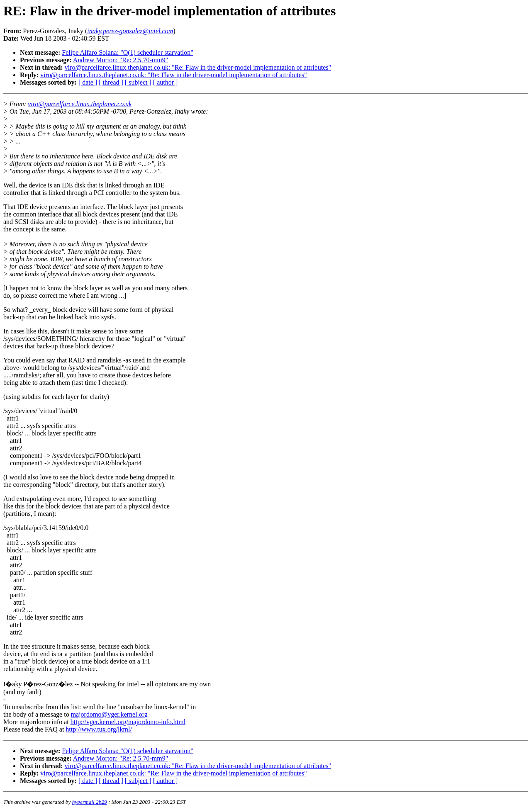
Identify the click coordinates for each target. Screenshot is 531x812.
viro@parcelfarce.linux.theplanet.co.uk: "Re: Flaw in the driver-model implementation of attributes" (198, 67)
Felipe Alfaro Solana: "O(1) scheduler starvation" (128, 52)
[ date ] (88, 82)
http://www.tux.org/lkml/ (99, 729)
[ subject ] (138, 82)
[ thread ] (111, 82)
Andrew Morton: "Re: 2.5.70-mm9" (121, 60)
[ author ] (166, 82)
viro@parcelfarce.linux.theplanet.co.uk (80, 104)
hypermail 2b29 (90, 802)
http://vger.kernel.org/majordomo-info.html (128, 722)
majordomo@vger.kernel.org (109, 714)
